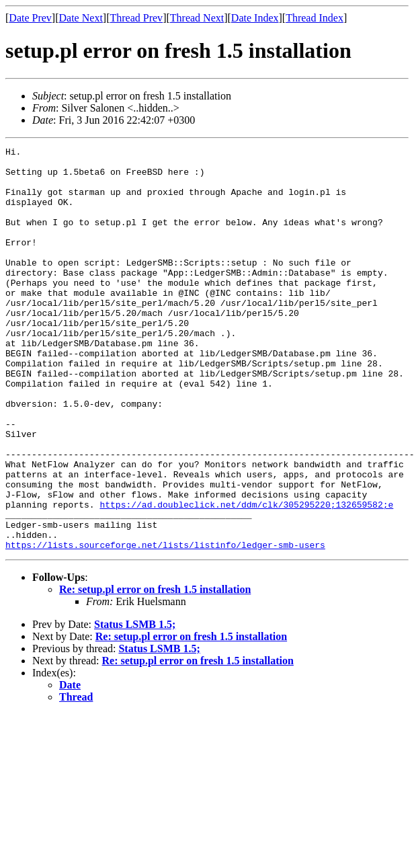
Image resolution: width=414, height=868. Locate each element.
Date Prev (30, 18)
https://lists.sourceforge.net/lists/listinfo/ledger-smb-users (165, 625)
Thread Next (197, 18)
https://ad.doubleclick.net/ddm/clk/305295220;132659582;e (246, 577)
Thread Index (315, 18)
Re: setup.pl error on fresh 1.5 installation (155, 670)
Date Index (255, 18)
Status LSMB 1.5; (135, 705)
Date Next (81, 18)
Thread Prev (136, 18)
